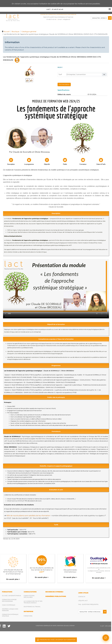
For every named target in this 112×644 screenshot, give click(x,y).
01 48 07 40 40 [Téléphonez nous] (51, 19)
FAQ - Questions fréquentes (88, 604)
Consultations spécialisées (29, 596)
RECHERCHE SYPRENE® (54, 592)
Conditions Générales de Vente (46, 626)
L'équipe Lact (83, 601)
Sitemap (72, 626)
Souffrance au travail (32, 607)
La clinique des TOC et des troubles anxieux (33, 602)
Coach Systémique (9, 605)
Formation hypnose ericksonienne (9, 600)
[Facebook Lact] (4, 626)
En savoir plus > (13, 579)
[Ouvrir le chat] (106, 638)
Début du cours (64, 94)
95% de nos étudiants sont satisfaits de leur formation (28, 516)
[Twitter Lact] (9, 626)
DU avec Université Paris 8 (11, 596)
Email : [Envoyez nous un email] (64, 19)
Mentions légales (63, 626)
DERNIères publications (56, 596)
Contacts (82, 597)
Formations (28, 616)
